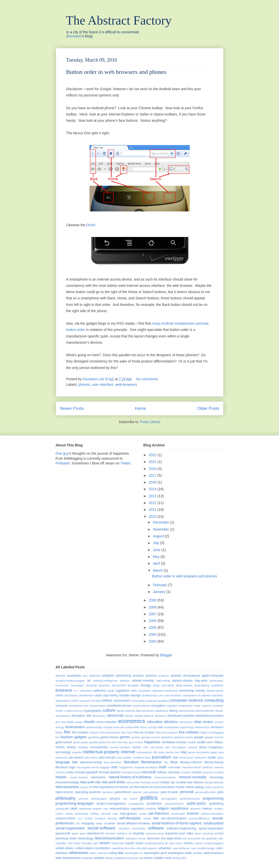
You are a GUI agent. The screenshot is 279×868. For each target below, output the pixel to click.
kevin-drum (186, 758)
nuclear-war (184, 782)
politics (149, 798)
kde (175, 758)
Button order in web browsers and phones (116, 72)
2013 (153, 496)
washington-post (155, 853)
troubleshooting (154, 843)
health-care (205, 742)
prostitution (154, 804)
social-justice (213, 823)
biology (146, 685)
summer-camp (155, 833)
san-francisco (159, 813)
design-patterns (144, 716)
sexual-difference (199, 818)
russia (143, 814)
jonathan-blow (142, 758)
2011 (153, 510)
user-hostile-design (203, 848)
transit (130, 843)
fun (58, 737)
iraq (183, 752)
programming (213, 798)
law (75, 762)
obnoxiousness (67, 787)
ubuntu (188, 843)
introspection (144, 752)
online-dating (195, 787)
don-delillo (68, 722)
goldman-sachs (183, 737)
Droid (90, 225)
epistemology (94, 727)
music (61, 777)
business (64, 690)
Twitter (125, 463)
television (131, 838)
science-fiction (66, 818)
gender (136, 737)
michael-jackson (110, 772)
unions (199, 843)
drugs (79, 722)
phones (84, 385)
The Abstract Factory (119, 20)
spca (83, 833)
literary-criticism (191, 762)
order (81, 330)
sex (156, 818)
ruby (115, 814)
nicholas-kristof (150, 782)
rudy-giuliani (128, 814)
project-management (111, 804)
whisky (109, 858)
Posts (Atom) (150, 422)
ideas (203, 747)
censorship (187, 691)
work (168, 858)
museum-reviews (213, 772)
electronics (186, 722)
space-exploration (211, 828)
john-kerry (91, 758)
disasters (161, 716)
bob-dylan (168, 685)
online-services (214, 787)
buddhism (217, 685)
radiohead (85, 809)
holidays (83, 747)
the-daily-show (171, 838)
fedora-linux (203, 727)
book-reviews (184, 685)
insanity (77, 752)
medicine (208, 767)
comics (107, 700)
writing (176, 858)
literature (62, 767)
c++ (76, 691)
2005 (153, 628)
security (112, 818)
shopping (88, 823)
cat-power (144, 691)
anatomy (164, 676)
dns (58, 722)
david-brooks (187, 711)
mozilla (196, 772)
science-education (212, 814)
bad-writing (163, 681)
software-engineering (181, 828)
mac (114, 767)
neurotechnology (67, 782)
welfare (99, 858)
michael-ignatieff (86, 772)
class (98, 695)
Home (141, 408)
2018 (153, 469)
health (192, 742)
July (157, 543)
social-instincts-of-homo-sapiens (176, 823)
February (160, 585)
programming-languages (75, 803)
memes (219, 767)
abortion (61, 676)
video (93, 853)
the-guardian (209, 838)
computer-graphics (157, 701)
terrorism (153, 838)
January (160, 592)
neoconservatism (165, 777)
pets (221, 792)
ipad (161, 752)
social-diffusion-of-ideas (133, 823)
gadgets (80, 737)
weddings (87, 858)
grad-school (64, 742)
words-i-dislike (154, 858)
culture (109, 710)
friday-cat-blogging (212, 732)
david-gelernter (205, 711)
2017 (153, 475)
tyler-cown (176, 843)
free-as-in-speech (167, 732)
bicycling (91, 685)
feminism (217, 727)
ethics (144, 727)
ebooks (89, 722)
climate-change (130, 695)
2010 (153, 517)
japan (214, 752)
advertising (123, 676)
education (155, 722)
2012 (153, 503)
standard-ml (95, 833)
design (129, 716)
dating (173, 711)
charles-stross (215, 691)
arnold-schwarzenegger (70, 681)
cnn (161, 695)
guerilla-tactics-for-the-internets (108, 742)
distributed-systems (181, 716)
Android (167, 323)
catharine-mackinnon (165, 691)
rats (106, 809)
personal (187, 792)
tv (167, 843)
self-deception (130, 818)
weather (198, 853)
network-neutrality (193, 777)
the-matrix (74, 843)
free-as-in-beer (144, 732)
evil (161, 727)
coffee (75, 701)
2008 (153, 607)
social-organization (70, 828)
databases (162, 711)
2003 (153, 641)
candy (111, 691)
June (157, 550)
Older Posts (208, 408)
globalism (167, 737)
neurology (216, 777)
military (162, 772)
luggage (105, 767)
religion (163, 808)
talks (190, 833)
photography (99, 799)
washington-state (180, 853)
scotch (88, 818)
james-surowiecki (199, 752)
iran (177, 752)
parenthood (123, 792)
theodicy (87, 843)
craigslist (172, 706)
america (151, 676)
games (125, 737)
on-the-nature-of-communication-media (157, 787)
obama (198, 782)
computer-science (186, 700)
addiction (95, 676)
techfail (219, 833)
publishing (216, 804)
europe (153, 727)
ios (155, 752)
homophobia (99, 747)
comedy (95, 701)
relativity (151, 809)
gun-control (136, 742)
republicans (179, 808)
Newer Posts (72, 408)
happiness (152, 742)
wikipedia (120, 858)
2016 (153, 482)
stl (130, 833)
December (161, 522)
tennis (142, 838)
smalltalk (110, 823)
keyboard (200, 758)
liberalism (131, 762)
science (193, 813)
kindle (212, 758)
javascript (62, 758)
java (221, 752)
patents (137, 792)
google (199, 737)
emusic (219, 722)
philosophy (66, 798)
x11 (184, 858)
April (157, 563)
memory (61, 772)
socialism (124, 828)
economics (132, 721)
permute (202, 323)
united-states (65, 848)
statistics (122, 833)
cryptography (93, 711)
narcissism (98, 777)
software (156, 828)
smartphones (185, 323)
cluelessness (149, 695)
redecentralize (119, 809)
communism (122, 701)
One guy (62, 453)
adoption (108, 676)
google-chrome (214, 737)
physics (115, 799)
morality (186, 772)
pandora (108, 792)
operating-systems (88, 792)
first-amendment (110, 732)
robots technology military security (88, 814)
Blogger (166, 655)
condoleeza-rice (79, 706)
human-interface (120, 747)
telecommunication (109, 838)
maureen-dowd (191, 767)
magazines (126, 767)
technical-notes (66, 838)
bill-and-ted (119, 685)
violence (102, 853)
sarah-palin (178, 814)
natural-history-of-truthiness (130, 777)
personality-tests (205, 792)
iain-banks (157, 747)
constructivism (141, 706)
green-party (81, 742)
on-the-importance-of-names (109, 787)
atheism (125, 681)
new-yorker (133, 782)
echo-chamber (107, 722)
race (74, 808)
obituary (219, 782)
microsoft (149, 772)
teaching (208, 833)
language (63, 762)
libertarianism (152, 762)
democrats (115, 715)
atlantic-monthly (143, 681)
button (71, 330)
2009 (153, 600)
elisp (198, 722)
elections (171, 722)
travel (139, 843)
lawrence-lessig (91, 762)
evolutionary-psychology (179, 727)
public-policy (196, 803)
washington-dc (134, 853)
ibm (168, 747)
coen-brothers (173, 695)
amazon (138, 676)
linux (174, 762)
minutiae (174, 772)
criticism (207, 706)
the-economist (192, 838)
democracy (99, 716)
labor (220, 758)
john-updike (125, 758)
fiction (59, 732)
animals (176, 676)
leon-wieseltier (113, 762)
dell (89, 716)
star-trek (110, 833)
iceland (193, 747)
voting (113, 853)
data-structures (145, 711)
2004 (153, 635)
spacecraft (63, 833)
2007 (153, 614)
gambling (94, 737)
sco (80, 818)
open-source (64, 792)
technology (86, 838)
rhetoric (207, 809)
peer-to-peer (169, 792)
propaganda (136, 804)
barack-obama (182, 681)
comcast (84, 701)
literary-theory (214, 762)
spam (75, 833)
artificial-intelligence (105, 681)
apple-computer (213, 676)
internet (128, 752)
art (89, 681)
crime (197, 706)
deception (78, 716)
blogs (156, 685)
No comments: (148, 379)
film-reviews (80, 732)
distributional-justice (210, 716)
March (158, 570)
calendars (86, 691)
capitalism (123, 691)
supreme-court (175, 833)
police (134, 799)
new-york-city (90, 782)
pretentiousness (190, 799)
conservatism (98, 706)
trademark (118, 843)
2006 (153, 621)
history (71, 747)
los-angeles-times (88, 767)
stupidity (139, 833)
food (130, 732)
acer (85, 676)
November (161, 529)
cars (134, 691)
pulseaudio (62, 809)
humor (137, 747)
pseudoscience (175, 804)
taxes (198, 833)
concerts (62, 706)
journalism (161, 757)
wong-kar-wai (135, 858)
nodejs (165, 782)
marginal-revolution (146, 767)
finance (95, 732)
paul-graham (151, 792)
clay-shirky (110, 695)
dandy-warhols (126, 711)
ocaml (84, 787)
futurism (67, 737)
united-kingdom (214, 843)
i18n (146, 747)
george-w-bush (151, 737)
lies (166, 762)
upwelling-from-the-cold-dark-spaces (134, 848)
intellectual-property (101, 752)
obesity (208, 782)
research (195, 809)
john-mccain (107, 758)
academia (74, 676)
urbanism (165, 848)
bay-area (201, 681)
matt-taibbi (174, 767)
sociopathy (139, 828)
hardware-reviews (174, 742)
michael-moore (131, 772)
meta (70, 772)
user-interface (103, 385)
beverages (77, 685)
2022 (153, 455)
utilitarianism (78, 853)
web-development (68, 858)
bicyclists (104, 685)
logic (72, 767)
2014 (153, 489)
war (121, 853)
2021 (153, 462)
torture (105, 843)
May (157, 557)
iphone (169, 752)
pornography (169, 799)
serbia (147, 818)
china (59, 695)
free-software (189, 732)
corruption (158, 706)
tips (96, 843)
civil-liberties (86, 695)
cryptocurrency (73, 711)
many (156, 323)
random (97, 809)
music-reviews (79, 777)
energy (60, 727)
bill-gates (133, 685)
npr (173, 782)
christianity (71, 695)
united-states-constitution (92, 848)
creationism (185, 706)
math (163, 767)
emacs (208, 722)
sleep (99, 823)
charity (200, 691)
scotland (100, 818)
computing (214, 700)
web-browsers (126, 385)
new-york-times (113, 782)
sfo (78, 823)
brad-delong (202, 685)
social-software (102, 828)
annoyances (192, 676)
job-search (76, 758)
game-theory (109, 737)
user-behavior (181, 848)
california (99, 691)
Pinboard (63, 463)
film (67, 732)
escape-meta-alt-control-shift (121, 727)
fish (124, 732)
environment (75, 727)
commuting (138, 701)
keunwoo (74, 36)
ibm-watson (179, 747)
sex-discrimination (174, 818)
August (159, 536)
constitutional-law (119, 706)
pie (125, 799)
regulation (137, 809)
